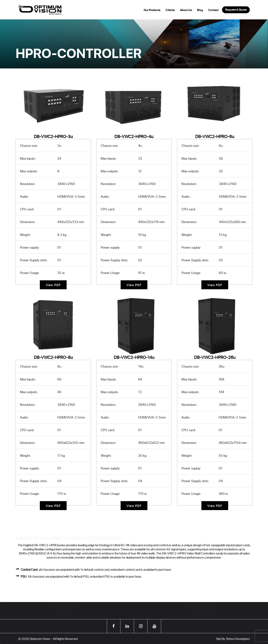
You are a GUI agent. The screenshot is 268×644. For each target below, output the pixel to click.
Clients (170, 10)
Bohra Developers (238, 639)
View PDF (53, 285)
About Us (186, 10)
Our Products (152, 10)
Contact (213, 10)
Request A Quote (236, 10)
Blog (200, 10)
